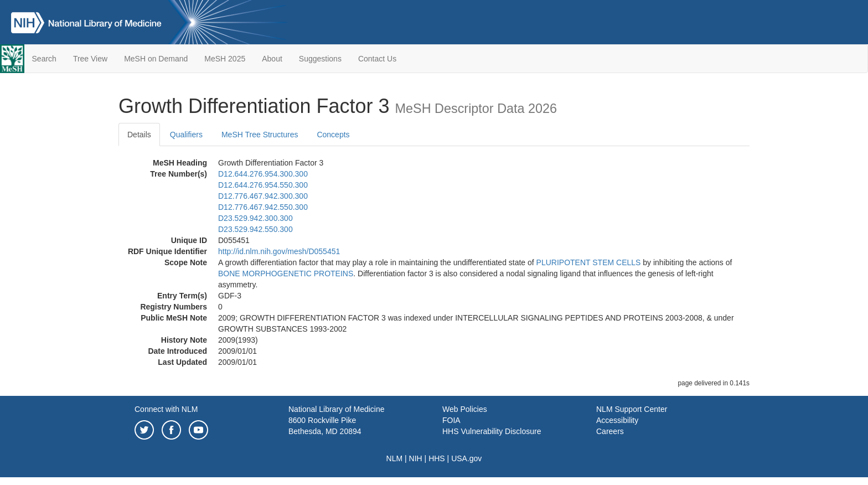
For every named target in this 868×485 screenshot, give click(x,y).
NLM (395, 458)
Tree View (90, 59)
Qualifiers (186, 135)
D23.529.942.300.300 (255, 218)
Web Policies (465, 409)
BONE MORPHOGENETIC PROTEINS (286, 274)
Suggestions (320, 59)
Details (139, 135)
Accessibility (617, 420)
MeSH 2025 (225, 59)
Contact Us (377, 59)
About (272, 59)
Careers (610, 431)
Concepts (333, 135)
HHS (437, 458)
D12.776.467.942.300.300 (263, 196)
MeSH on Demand (156, 59)
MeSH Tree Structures (260, 135)
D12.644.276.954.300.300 (263, 174)
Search (44, 59)
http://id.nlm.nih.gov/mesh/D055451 (279, 251)
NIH (416, 458)
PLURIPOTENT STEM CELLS (589, 262)
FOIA (451, 420)
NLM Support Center (632, 409)
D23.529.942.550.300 (255, 229)
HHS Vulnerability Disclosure (492, 431)
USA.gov (466, 458)
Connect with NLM (166, 409)
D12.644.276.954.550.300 (263, 185)
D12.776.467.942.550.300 (263, 207)
